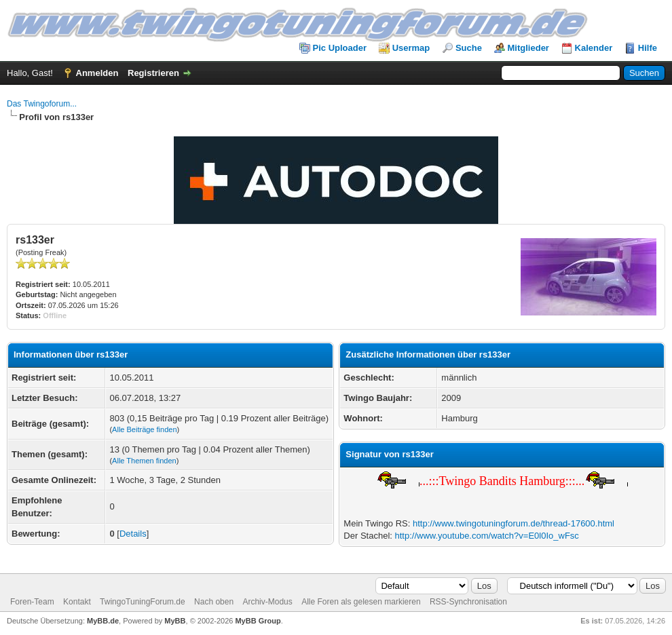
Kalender (594, 48)
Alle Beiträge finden (144, 429)
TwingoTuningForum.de (143, 602)
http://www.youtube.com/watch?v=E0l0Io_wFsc (487, 536)
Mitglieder (528, 48)
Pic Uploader (340, 48)
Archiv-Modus (267, 602)
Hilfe (648, 48)
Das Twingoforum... (42, 104)
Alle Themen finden (144, 461)
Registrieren (153, 73)
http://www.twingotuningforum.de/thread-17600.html (514, 523)
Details (133, 534)
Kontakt (77, 602)
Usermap (411, 48)
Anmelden (97, 73)
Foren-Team (32, 602)
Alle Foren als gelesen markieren (361, 602)
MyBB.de (103, 621)
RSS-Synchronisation (468, 602)
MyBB (175, 621)
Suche (469, 48)
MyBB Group (258, 621)
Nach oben (214, 602)
